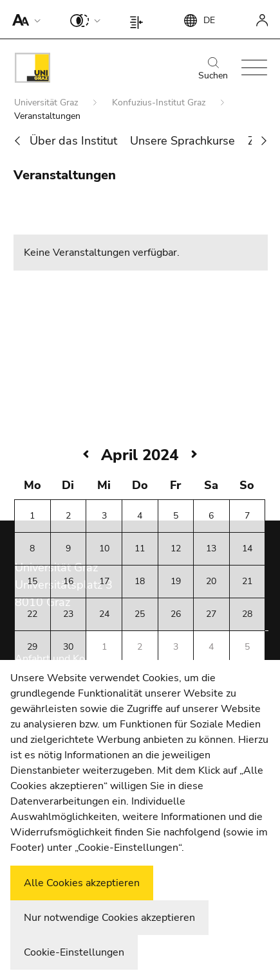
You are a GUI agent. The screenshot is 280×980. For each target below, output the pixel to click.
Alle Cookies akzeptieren (82, 883)
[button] (23, 19)
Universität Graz (47, 102)
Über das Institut (73, 141)
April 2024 (140, 455)
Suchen (213, 69)
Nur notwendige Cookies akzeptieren (109, 918)
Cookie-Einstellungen (74, 952)
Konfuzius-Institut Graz (160, 102)
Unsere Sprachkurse (182, 141)
